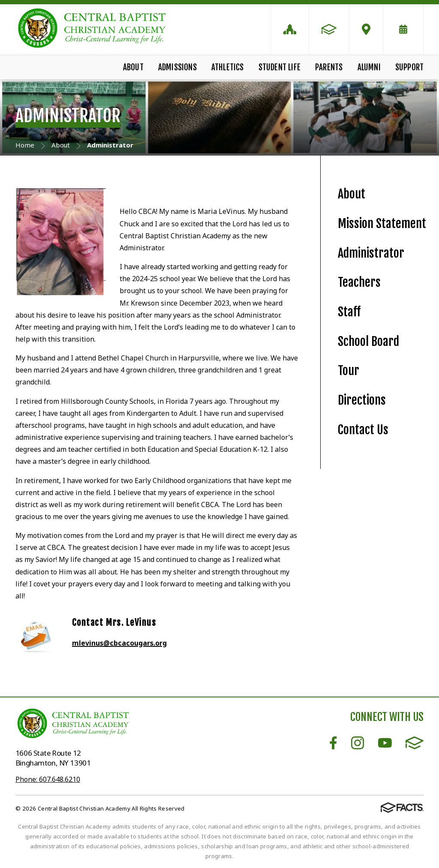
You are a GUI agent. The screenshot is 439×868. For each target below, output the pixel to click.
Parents (329, 67)
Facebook (333, 743)
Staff (349, 312)
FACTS (415, 743)
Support (409, 67)
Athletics (228, 67)
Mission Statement (382, 224)
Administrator (371, 253)
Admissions (177, 67)
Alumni (369, 67)
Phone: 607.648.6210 (48, 779)
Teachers (359, 282)
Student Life (280, 67)
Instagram (358, 743)
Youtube (385, 743)
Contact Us (363, 430)
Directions (362, 400)
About (133, 67)
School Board (368, 341)
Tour (349, 371)
